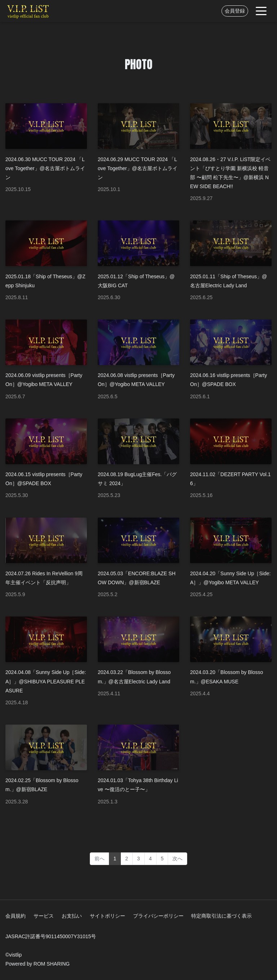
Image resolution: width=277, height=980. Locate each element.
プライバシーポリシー (158, 916)
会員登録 (235, 11)
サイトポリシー (107, 916)
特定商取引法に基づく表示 (221, 916)
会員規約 (16, 916)
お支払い (72, 916)
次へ (177, 859)
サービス (44, 916)
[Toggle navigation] (261, 11)
